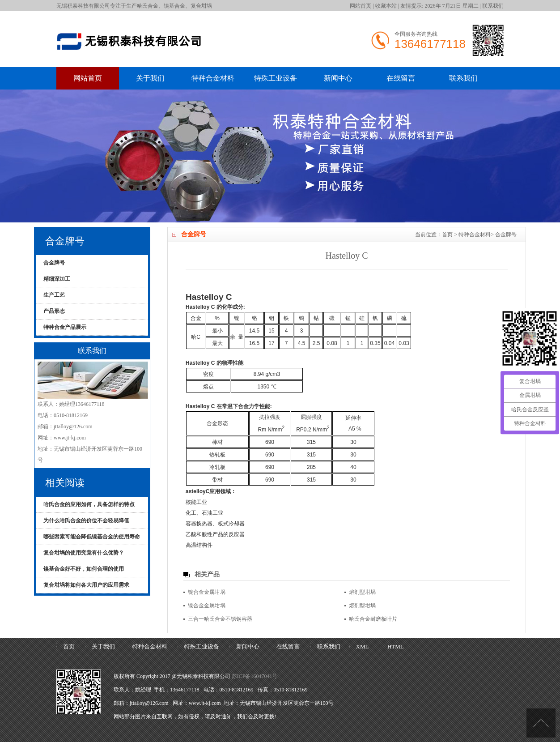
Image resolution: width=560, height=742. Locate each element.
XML (363, 646)
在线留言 (401, 78)
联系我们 (493, 6)
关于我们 (150, 78)
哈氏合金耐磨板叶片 (373, 619)
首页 (447, 235)
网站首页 (361, 6)
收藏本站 (386, 6)
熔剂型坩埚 (362, 592)
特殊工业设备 (276, 78)
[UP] (541, 723)
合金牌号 (506, 235)
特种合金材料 (213, 78)
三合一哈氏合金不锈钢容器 (220, 619)
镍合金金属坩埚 (207, 592)
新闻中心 (338, 78)
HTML (396, 646)
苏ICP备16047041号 (255, 676)
